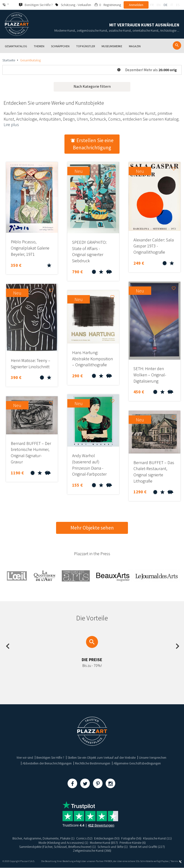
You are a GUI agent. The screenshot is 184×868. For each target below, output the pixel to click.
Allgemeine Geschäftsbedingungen (137, 763)
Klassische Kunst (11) (157, 838)
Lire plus (11, 125)
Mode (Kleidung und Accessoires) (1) (63, 843)
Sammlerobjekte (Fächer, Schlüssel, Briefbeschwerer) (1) (57, 847)
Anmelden (136, 5)
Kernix (176, 861)
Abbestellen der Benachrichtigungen (47, 763)
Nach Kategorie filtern (92, 86)
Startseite (9, 60)
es (178, 5)
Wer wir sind (25, 757)
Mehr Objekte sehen (92, 528)
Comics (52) (84, 838)
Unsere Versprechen (153, 757)
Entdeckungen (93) (107, 838)
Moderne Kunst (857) (104, 843)
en (159, 5)
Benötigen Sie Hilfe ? (50, 757)
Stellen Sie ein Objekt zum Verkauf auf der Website (102, 757)
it (172, 5)
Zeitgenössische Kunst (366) (92, 851)
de (166, 5)
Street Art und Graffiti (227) (147, 847)
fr (152, 5)
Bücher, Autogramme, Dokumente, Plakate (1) (43, 838)
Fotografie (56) (131, 838)
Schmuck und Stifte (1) (113, 847)
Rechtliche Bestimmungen (93, 763)
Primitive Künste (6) (133, 843)
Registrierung (112, 5)
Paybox (165, 861)
